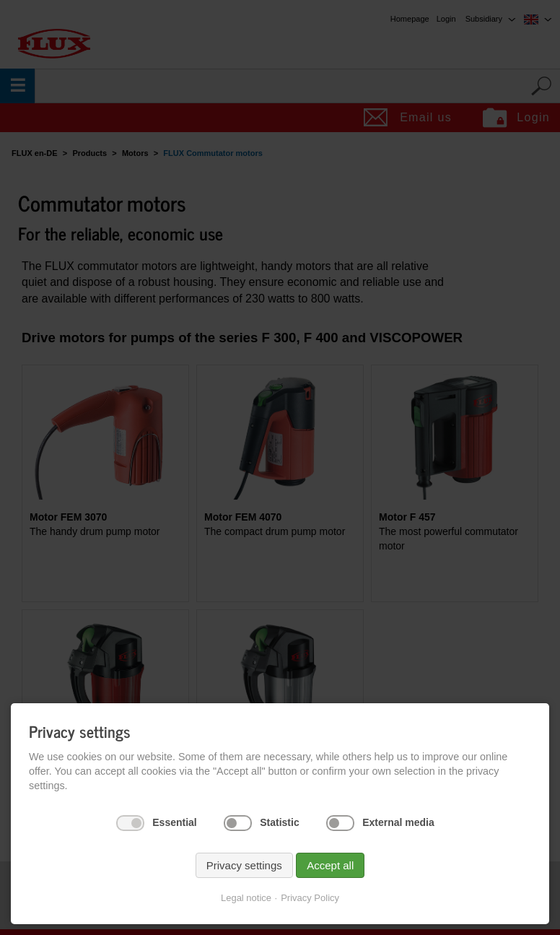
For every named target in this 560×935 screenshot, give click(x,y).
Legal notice (246, 898)
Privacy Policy (310, 898)
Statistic (279, 822)
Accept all (330, 865)
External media (398, 822)
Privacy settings (244, 865)
